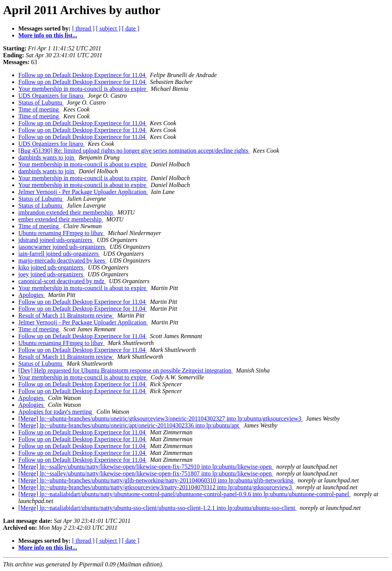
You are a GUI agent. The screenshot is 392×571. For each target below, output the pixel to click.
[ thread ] (83, 28)
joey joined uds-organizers (51, 274)
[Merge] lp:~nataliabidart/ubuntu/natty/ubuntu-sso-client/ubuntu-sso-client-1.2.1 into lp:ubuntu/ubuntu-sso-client (157, 508)
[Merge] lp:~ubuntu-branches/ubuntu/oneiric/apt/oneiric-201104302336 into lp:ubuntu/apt (129, 425)
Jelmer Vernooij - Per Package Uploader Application (83, 192)
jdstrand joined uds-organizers (56, 240)
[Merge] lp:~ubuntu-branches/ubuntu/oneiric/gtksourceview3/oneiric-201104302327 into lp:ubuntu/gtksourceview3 (161, 419)
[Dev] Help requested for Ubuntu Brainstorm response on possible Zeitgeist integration (126, 370)
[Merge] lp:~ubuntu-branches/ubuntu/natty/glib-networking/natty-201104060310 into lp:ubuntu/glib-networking (156, 480)
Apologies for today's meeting (56, 412)
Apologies (32, 295)
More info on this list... (48, 35)
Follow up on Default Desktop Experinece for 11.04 (83, 75)
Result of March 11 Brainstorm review (66, 315)
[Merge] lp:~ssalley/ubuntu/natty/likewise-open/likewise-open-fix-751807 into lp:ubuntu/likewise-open (146, 473)
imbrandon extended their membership (66, 212)
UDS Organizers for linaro (52, 96)
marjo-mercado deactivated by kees (62, 260)
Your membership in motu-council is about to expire (83, 89)
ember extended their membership (61, 219)
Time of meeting (39, 109)
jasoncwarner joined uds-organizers (62, 247)
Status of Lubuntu (41, 102)
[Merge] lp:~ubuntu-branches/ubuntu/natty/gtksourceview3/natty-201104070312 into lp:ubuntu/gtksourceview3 (156, 487)
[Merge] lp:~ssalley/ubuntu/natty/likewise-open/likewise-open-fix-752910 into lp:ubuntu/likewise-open (146, 467)
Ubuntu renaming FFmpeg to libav (61, 233)
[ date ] (131, 28)
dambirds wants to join (47, 157)
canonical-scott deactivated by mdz (62, 281)
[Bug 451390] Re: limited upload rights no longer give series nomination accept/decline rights (134, 151)
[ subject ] (108, 28)
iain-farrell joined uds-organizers (59, 254)
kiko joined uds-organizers (52, 267)
